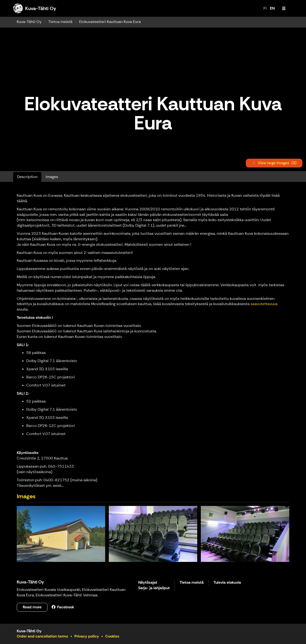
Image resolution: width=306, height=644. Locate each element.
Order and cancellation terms (42, 636)
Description (27, 177)
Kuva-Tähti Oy (29, 22)
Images (52, 177)
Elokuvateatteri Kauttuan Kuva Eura (110, 22)
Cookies (112, 636)
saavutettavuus (264, 304)
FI (265, 8)
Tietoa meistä (60, 22)
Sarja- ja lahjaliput (154, 588)
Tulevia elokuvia (227, 583)
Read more (32, 607)
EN (272, 8)
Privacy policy (87, 636)
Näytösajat (148, 583)
